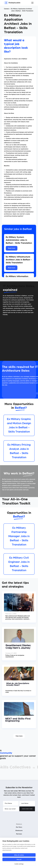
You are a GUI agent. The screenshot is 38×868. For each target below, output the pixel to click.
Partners (19, 834)
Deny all (19, 859)
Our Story (19, 827)
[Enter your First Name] (11, 803)
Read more (12, 248)
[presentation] (16, 815)
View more (19, 736)
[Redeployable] (12, 3)
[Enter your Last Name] (27, 803)
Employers (19, 831)
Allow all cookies (19, 855)
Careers (7, 9)
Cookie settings (19, 864)
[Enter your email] (11, 809)
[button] (32, 3)
